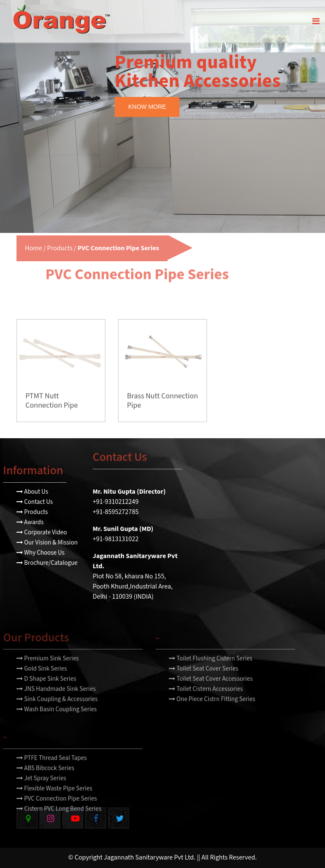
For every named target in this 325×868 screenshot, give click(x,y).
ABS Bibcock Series (45, 780)
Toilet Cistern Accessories (206, 701)
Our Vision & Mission (47, 543)
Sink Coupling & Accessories (57, 711)
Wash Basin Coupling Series (57, 721)
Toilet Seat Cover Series (204, 680)
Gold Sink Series (42, 680)
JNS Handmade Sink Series (56, 701)
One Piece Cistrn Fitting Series (212, 711)
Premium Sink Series (48, 670)
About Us (32, 492)
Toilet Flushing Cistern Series (211, 670)
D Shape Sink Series (46, 690)
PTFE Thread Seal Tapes (52, 770)
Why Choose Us (41, 553)
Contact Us (35, 502)
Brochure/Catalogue (47, 563)
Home (33, 248)
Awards (30, 522)
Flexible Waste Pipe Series (54, 800)
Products (60, 248)
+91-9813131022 (116, 539)
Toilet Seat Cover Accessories (211, 690)
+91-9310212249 (116, 502)
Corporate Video (42, 532)
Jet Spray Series (41, 790)
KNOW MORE (147, 107)
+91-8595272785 (116, 512)
